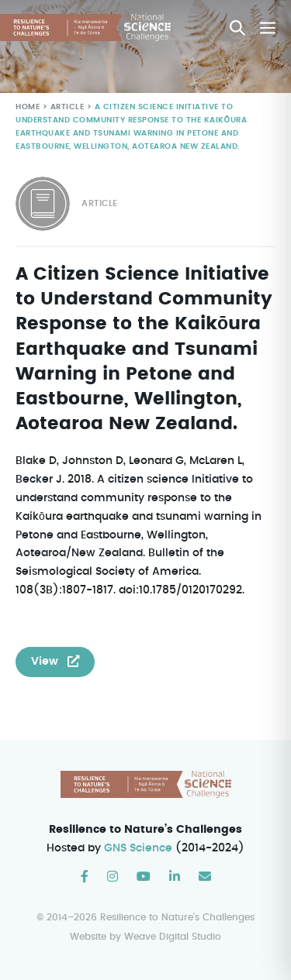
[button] (237, 28)
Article (66, 107)
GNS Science (139, 848)
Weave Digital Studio (173, 937)
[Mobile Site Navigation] (268, 28)
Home (28, 107)
